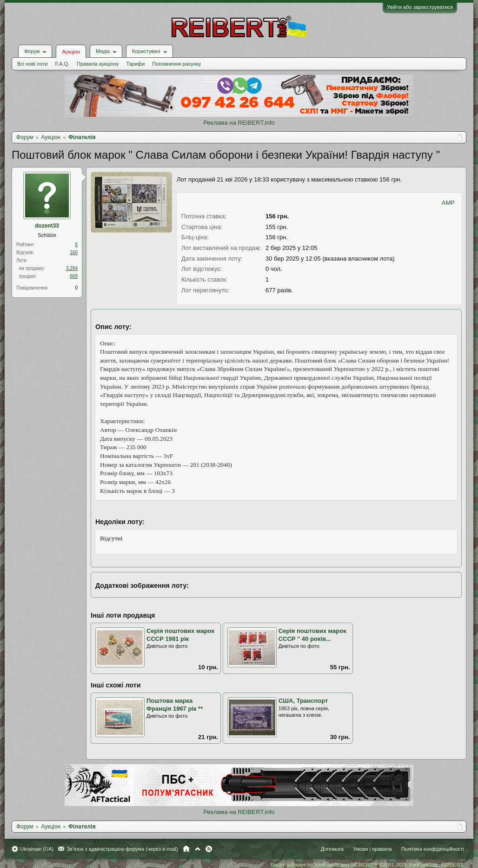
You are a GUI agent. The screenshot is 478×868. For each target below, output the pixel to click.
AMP (448, 203)
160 (74, 252)
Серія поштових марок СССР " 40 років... (312, 635)
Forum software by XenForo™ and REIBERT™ (367, 865)
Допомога (332, 849)
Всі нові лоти (32, 64)
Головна (186, 849)
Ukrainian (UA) (37, 849)
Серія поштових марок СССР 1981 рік (180, 635)
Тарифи (136, 64)
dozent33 (47, 226)
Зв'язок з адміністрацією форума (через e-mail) (122, 849)
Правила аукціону (98, 64)
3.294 (72, 268)
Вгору (198, 849)
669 (74, 276)
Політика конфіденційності (433, 849)
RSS (209, 849)
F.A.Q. (62, 64)
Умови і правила (372, 849)
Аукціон (71, 52)
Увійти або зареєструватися (420, 7)
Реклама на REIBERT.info (239, 123)
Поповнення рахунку (176, 64)
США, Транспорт (303, 701)
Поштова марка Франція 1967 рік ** (175, 705)
